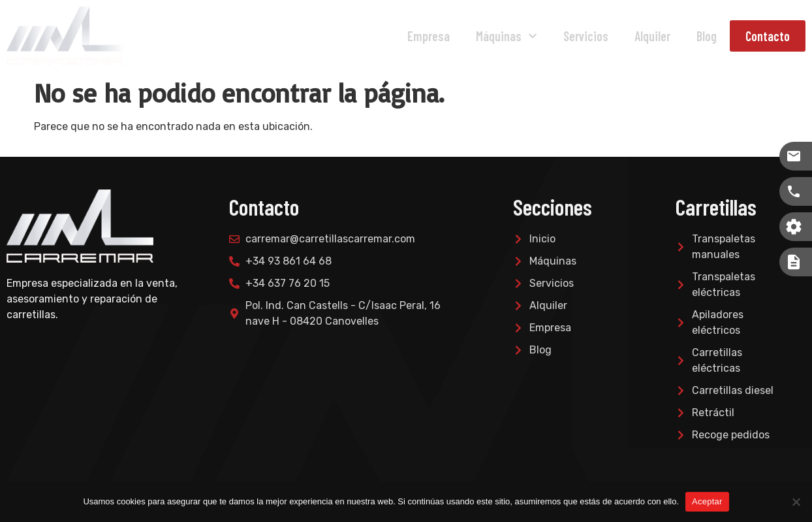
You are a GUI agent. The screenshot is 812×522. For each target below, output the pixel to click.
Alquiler (652, 36)
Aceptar (707, 501)
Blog (707, 36)
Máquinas (507, 36)
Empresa (429, 36)
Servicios (586, 36)
